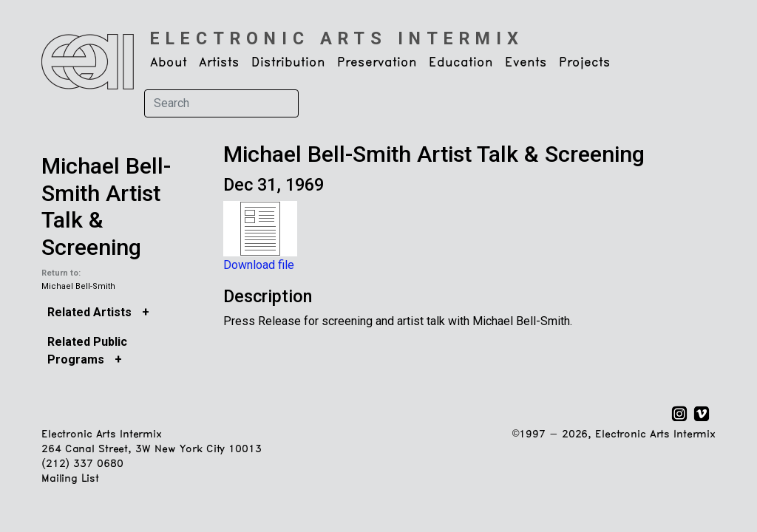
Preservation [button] (377, 63)
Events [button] (526, 63)
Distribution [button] (288, 63)
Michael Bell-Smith (78, 286)
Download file (259, 265)
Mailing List (70, 479)
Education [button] (461, 63)
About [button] (169, 63)
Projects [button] (585, 63)
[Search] (221, 103)
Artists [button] (219, 63)
